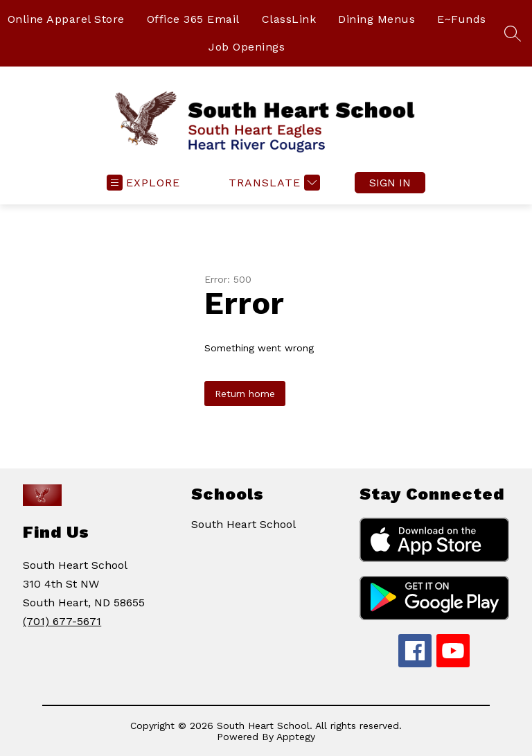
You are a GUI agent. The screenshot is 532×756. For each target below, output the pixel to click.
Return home (245, 394)
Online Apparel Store (66, 19)
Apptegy (296, 737)
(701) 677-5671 (62, 621)
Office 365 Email (193, 19)
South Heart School (243, 524)
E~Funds (462, 19)
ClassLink (289, 19)
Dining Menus (376, 19)
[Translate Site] (273, 183)
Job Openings (247, 47)
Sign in (390, 183)
